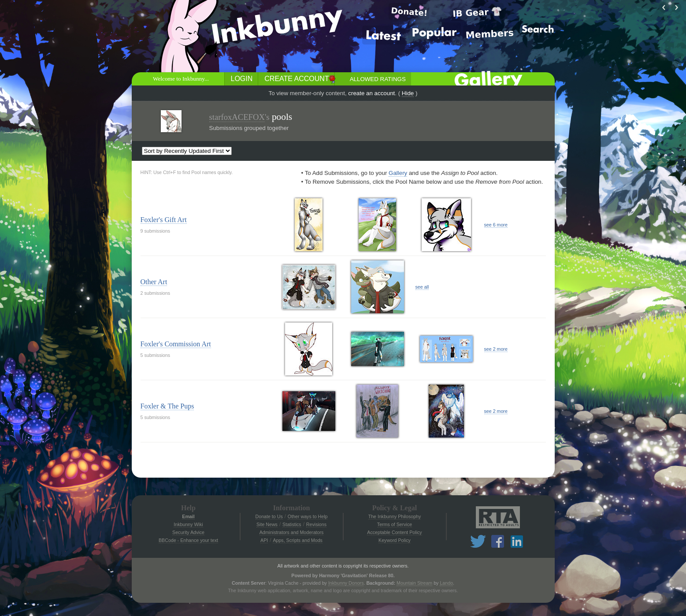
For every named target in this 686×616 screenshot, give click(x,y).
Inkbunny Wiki (188, 524)
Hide (408, 93)
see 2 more (496, 349)
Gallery (398, 173)
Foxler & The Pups (167, 406)
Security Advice (188, 532)
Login (242, 79)
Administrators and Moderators (292, 532)
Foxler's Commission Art (176, 344)
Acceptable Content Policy (394, 532)
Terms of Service (395, 524)
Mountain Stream (414, 583)
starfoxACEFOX (237, 117)
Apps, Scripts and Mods (298, 540)
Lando (446, 583)
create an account (371, 93)
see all (422, 287)
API (264, 540)
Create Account (297, 79)
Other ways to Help (308, 516)
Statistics (292, 524)
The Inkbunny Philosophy (395, 516)
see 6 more (496, 225)
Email (188, 516)
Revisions (316, 524)
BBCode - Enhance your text (188, 540)
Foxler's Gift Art (164, 220)
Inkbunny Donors (346, 583)
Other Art (154, 282)
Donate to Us (269, 516)
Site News (267, 524)
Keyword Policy (395, 540)
